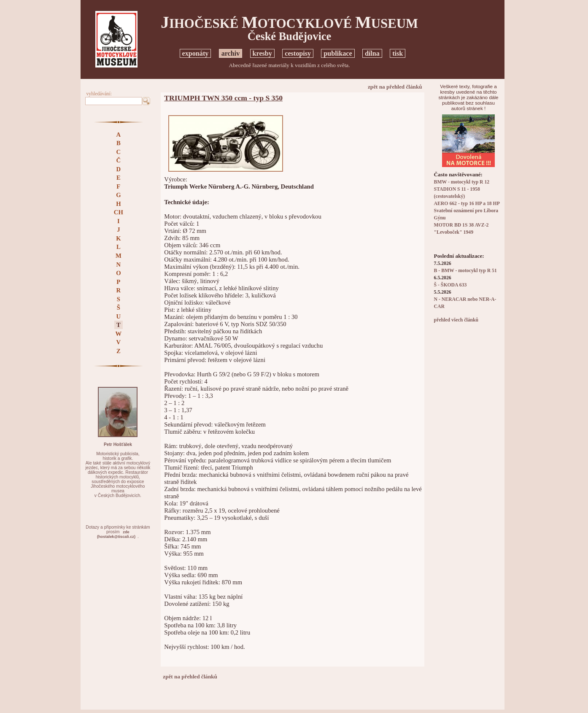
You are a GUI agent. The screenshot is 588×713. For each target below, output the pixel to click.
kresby (262, 53)
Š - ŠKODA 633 (450, 285)
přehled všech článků (456, 320)
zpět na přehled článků (395, 87)
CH (119, 212)
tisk (398, 53)
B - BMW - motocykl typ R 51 (465, 271)
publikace (338, 53)
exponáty (196, 53)
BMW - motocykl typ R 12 (462, 182)
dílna (372, 53)
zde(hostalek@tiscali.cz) (116, 534)
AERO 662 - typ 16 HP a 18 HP (467, 204)
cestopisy (298, 53)
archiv (231, 53)
